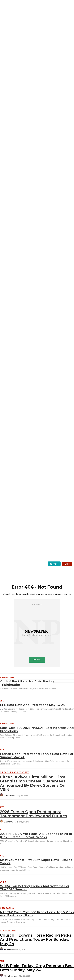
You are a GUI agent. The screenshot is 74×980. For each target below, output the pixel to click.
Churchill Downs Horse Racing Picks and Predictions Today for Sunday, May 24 (36, 939)
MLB (2, 961)
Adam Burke (10, 795)
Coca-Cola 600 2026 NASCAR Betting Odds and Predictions (37, 729)
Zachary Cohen (11, 822)
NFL (2, 830)
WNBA (3, 882)
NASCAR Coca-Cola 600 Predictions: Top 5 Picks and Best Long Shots (37, 914)
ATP (2, 750)
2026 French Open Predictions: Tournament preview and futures (33, 814)
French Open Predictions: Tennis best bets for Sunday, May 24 (37, 755)
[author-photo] (2, 795)
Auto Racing (7, 724)
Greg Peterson (11, 976)
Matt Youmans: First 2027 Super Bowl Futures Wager (36, 861)
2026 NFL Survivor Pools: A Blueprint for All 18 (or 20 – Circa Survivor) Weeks (36, 835)
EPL (2, 701)
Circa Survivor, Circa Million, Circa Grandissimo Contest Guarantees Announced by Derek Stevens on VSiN (33, 783)
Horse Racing (8, 931)
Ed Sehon (8, 949)
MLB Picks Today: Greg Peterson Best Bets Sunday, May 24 (37, 968)
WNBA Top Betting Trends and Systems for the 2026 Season (35, 888)
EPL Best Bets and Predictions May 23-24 (32, 705)
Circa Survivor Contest (14, 772)
